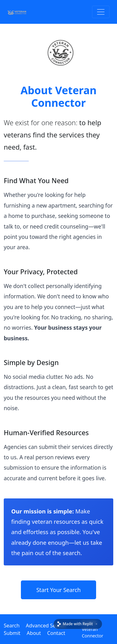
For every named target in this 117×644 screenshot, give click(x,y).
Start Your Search (58, 590)
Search (12, 626)
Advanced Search (46, 626)
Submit (12, 633)
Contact (56, 633)
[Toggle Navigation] (101, 12)
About (34, 633)
